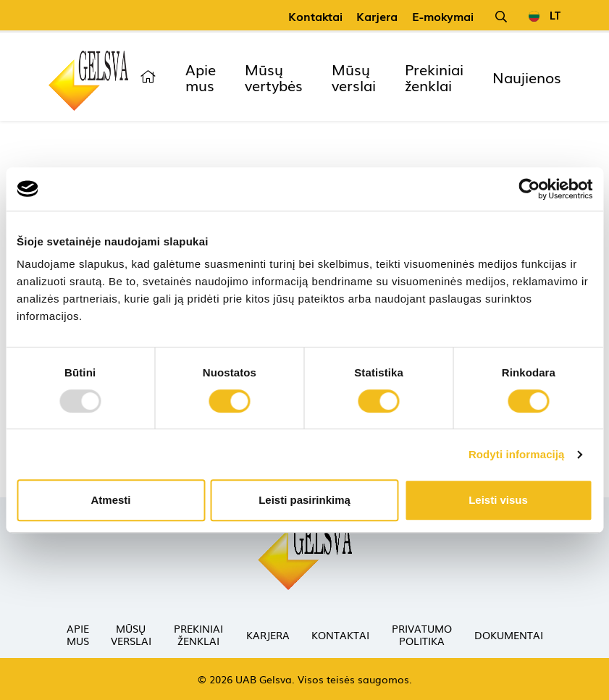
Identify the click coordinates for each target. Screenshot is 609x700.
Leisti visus (498, 500)
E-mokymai (443, 16)
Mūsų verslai (354, 77)
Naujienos (527, 77)
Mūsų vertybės (274, 77)
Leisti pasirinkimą (304, 500)
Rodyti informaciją (517, 454)
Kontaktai (315, 16)
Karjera (377, 16)
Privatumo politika (422, 634)
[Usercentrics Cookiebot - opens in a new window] (529, 189)
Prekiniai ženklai (434, 77)
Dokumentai (509, 635)
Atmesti (110, 500)
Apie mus (201, 77)
